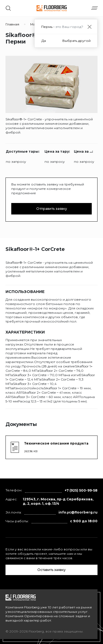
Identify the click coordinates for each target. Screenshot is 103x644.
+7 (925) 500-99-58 (81, 490)
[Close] (89, 27)
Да (44, 41)
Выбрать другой (76, 41)
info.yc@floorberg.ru (78, 512)
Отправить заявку (52, 209)
